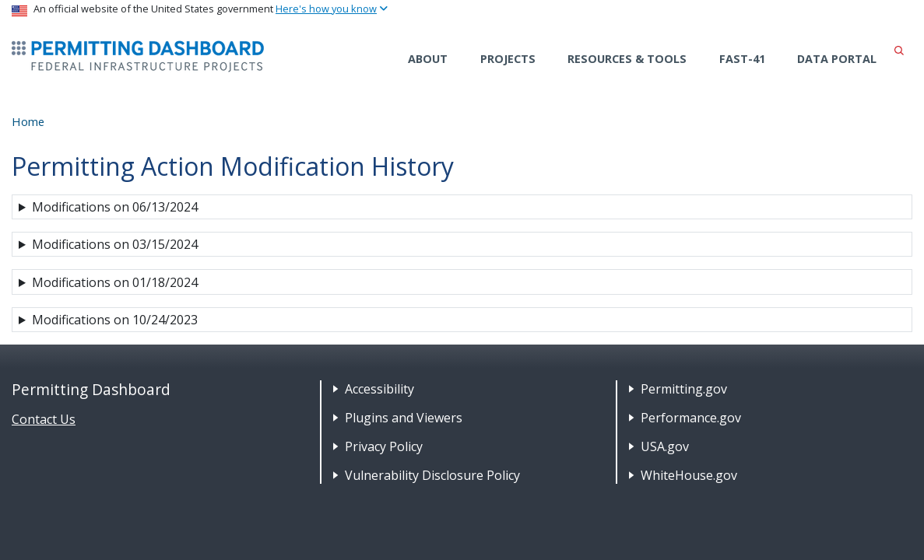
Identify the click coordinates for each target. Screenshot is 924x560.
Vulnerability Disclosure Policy (432, 475)
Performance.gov (691, 418)
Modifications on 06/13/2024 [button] (115, 207)
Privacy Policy (384, 446)
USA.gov (665, 446)
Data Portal (837, 59)
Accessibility (379, 389)
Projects (508, 59)
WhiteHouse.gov (689, 475)
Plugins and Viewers (404, 418)
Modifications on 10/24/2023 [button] (115, 320)
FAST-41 (742, 59)
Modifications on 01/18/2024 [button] (115, 282)
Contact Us (44, 419)
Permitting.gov (684, 389)
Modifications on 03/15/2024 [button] (115, 244)
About (428, 59)
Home (28, 121)
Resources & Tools (627, 59)
